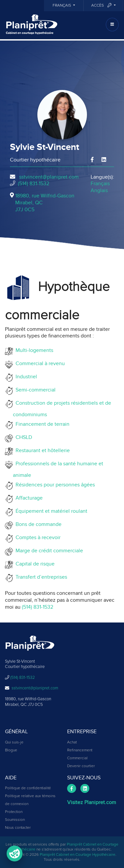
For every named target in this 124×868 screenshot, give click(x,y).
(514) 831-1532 (34, 184)
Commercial (77, 758)
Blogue (11, 750)
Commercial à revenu (39, 363)
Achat (72, 742)
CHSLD (22, 437)
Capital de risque (34, 564)
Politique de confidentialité (28, 788)
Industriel (25, 377)
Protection (14, 812)
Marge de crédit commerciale (48, 551)
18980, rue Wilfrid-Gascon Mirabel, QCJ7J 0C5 (45, 203)
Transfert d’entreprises (40, 577)
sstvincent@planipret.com (49, 177)
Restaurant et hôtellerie (41, 450)
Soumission (15, 820)
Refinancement (80, 750)
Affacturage (28, 498)
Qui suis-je (14, 742)
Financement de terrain (41, 424)
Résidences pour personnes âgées (54, 485)
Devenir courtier (81, 766)
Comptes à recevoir (37, 537)
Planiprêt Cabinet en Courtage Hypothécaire (78, 855)
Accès (102, 5)
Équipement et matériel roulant (50, 511)
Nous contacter (18, 828)
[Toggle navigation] (112, 25)
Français (62, 6)
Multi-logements (33, 350)
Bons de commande (37, 524)
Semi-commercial (34, 390)
